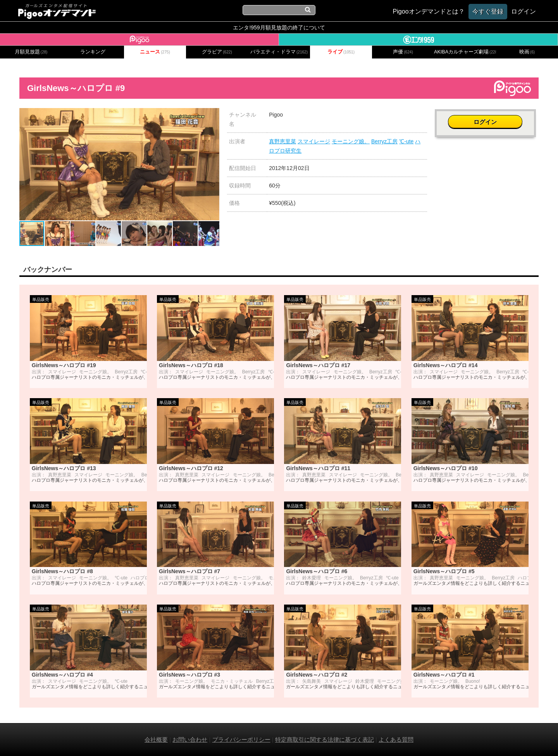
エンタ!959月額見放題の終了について (279, 27)
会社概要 (156, 740)
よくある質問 (396, 740)
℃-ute (406, 141)
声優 (403, 52)
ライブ (341, 52)
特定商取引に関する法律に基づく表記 (325, 740)
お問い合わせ (190, 740)
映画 (527, 52)
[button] (212, 115)
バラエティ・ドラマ (279, 52)
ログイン (487, 119)
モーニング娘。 (351, 141)
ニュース (155, 52)
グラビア (217, 52)
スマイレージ (314, 141)
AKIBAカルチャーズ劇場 (465, 52)
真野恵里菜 (282, 141)
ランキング (93, 52)
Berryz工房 (384, 141)
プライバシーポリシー (241, 740)
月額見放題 (31, 52)
